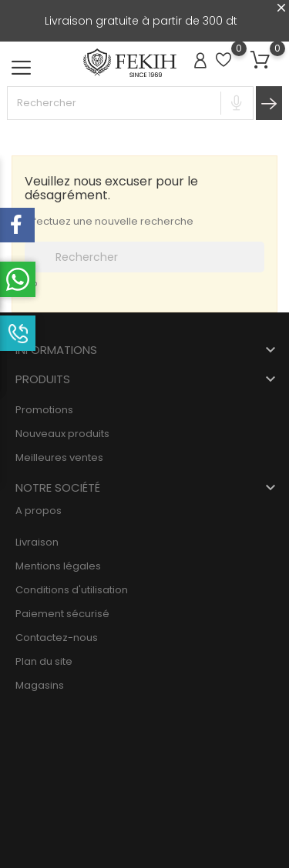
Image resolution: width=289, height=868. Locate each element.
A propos (39, 511)
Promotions (44, 410)
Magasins (40, 685)
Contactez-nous (57, 638)
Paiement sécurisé (62, 614)
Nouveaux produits (62, 434)
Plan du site (44, 661)
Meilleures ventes (59, 457)
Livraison (37, 542)
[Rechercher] (144, 257)
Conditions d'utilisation (72, 590)
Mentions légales (58, 566)
